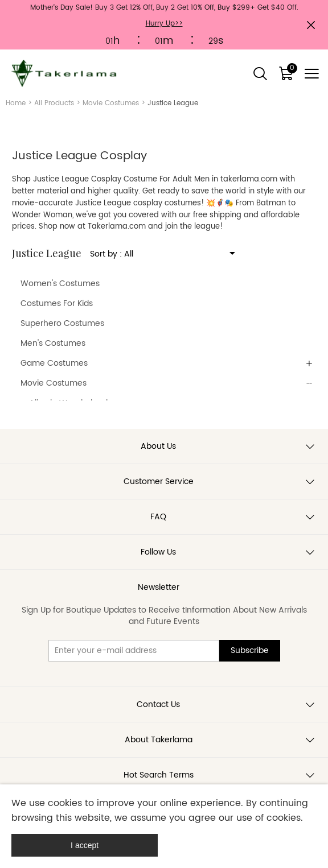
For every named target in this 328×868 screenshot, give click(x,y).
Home (16, 103)
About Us (158, 446)
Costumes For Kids (57, 303)
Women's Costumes (60, 284)
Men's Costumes (53, 343)
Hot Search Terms (159, 775)
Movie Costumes (111, 103)
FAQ (158, 517)
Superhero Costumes (62, 323)
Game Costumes (54, 363)
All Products (54, 103)
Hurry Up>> (164, 24)
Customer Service (159, 481)
